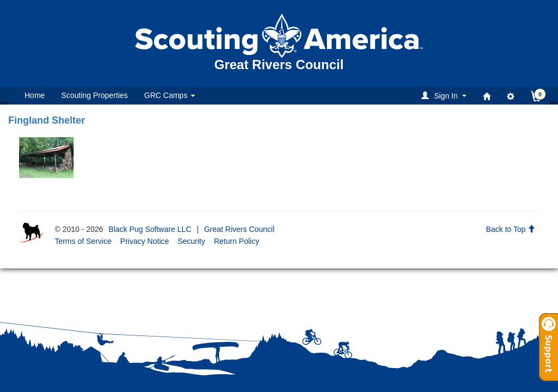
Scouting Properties (94, 95)
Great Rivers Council (239, 229)
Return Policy (236, 241)
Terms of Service (83, 241)
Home (35, 95)
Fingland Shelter (47, 120)
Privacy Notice (145, 241)
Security (192, 241)
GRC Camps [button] (170, 95)
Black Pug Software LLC (150, 229)
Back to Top (511, 229)
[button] (445, 96)
